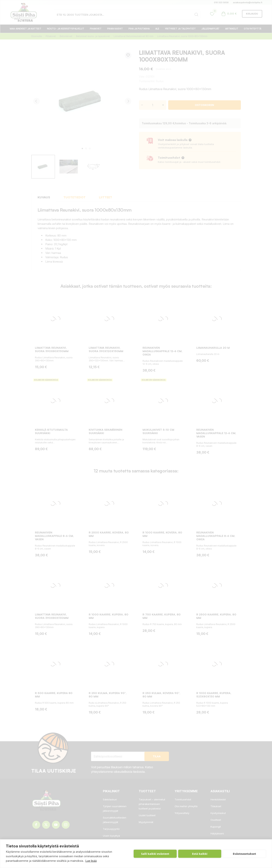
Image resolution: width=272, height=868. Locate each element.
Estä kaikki (200, 854)
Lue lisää (91, 861)
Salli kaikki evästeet (155, 854)
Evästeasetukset (245, 854)
